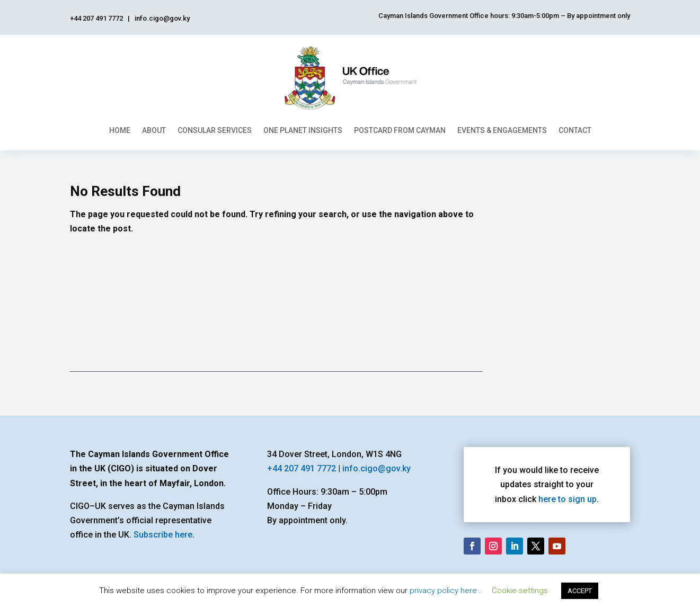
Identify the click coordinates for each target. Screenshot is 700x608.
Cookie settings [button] (520, 591)
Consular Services (215, 130)
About (154, 130)
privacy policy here (444, 591)
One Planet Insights (303, 130)
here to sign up (568, 499)
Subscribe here (163, 535)
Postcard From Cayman (400, 130)
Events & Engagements (502, 130)
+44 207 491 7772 (302, 468)
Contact (575, 130)
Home (120, 130)
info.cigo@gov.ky (376, 468)
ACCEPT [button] (580, 591)
